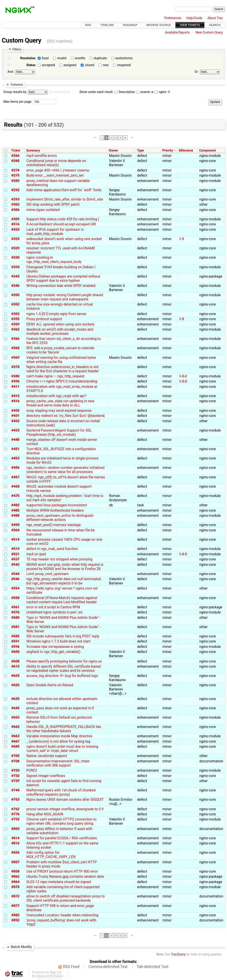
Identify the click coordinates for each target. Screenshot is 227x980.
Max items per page (17, 102)
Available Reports (177, 33)
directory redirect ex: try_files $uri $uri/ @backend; (66, 416)
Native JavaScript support (47, 756)
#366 (15, 339)
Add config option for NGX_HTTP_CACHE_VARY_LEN (51, 855)
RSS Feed (71, 967)
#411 (15, 387)
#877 (15, 906)
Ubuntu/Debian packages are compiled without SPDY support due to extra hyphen (63, 278)
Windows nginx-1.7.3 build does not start (58, 641)
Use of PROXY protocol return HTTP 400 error (62, 871)
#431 (15, 416)
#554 (15, 588)
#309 (15, 219)
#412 (15, 396)
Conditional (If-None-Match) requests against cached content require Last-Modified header (62, 600)
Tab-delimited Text (153, 967)
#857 (15, 862)
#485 (15, 510)
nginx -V (162, 92)
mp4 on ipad (36, 554)
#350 (15, 295)
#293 (15, 199)
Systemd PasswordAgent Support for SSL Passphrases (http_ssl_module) (59, 432)
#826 (15, 853)
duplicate (100, 58)
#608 (15, 661)
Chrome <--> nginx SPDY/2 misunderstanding (62, 381)
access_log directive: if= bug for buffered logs (62, 676)
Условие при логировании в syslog (55, 647)
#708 (15, 761)
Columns (17, 84)
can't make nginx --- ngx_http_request (55, 376)
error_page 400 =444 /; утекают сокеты (58, 170)
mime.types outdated (43, 210)
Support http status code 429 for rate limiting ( (63, 219)
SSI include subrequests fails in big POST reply (63, 636)
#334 (15, 267)
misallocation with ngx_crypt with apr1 (57, 396)
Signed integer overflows (46, 776)
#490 (15, 525)
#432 (15, 421)
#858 (15, 871)
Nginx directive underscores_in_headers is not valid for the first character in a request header (63, 369)
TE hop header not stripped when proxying (59, 559)
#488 (15, 516)
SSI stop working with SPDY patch (53, 204)
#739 (15, 781)
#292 (15, 190)
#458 (15, 486)
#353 (15, 314)
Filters (17, 49)
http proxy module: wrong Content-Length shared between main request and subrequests (65, 297)
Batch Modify (21, 947)
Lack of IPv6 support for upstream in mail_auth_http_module (55, 232)
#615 (15, 666)
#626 (15, 685)
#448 (15, 440)
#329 (15, 248)
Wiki (88, 25)
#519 (15, 549)
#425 (15, 411)
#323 (15, 230)
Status (31, 65)
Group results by (15, 92)
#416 (15, 401)
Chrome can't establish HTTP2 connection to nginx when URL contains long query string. (61, 821)
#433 (15, 430)
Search (215, 25)
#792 (15, 819)
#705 (15, 756)
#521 (15, 554)
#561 (15, 607)
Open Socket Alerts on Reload (50, 685)
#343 (15, 276)
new (106, 65)
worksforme (124, 58)
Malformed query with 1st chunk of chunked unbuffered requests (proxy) (61, 792)
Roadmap (130, 25)
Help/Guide (194, 18)
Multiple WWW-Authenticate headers (55, 510)
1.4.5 (183, 554)
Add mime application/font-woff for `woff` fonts (64, 190)
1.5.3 (183, 381)
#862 (15, 876)
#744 (15, 790)
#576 (15, 612)
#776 (15, 814)
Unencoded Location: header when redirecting (62, 915)
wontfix (80, 58)
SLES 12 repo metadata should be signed (59, 882)
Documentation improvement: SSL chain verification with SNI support (58, 763)
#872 (15, 896)
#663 (15, 736)
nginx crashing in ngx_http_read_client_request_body (54, 260)
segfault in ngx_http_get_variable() (53, 652)
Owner (113, 151)
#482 (15, 505)
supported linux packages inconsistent (57, 505)
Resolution (28, 58)
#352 (15, 304)
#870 (15, 887)
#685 (15, 746)
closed (90, 65)
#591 (15, 641)
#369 (15, 358)
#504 (15, 530)
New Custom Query (209, 33)
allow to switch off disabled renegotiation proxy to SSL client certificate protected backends (66, 898)
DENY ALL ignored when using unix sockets (61, 324)
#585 (15, 636)
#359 (15, 324)
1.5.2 (183, 376)
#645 (15, 708)
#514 (15, 539)
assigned (70, 65)
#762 (15, 809)
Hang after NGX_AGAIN (45, 814)
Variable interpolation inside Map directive (59, 736)
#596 (15, 647)
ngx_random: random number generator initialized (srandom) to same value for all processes (66, 470)
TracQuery (178, 954)
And (10, 72)
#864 (15, 882)
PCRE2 (32, 770)
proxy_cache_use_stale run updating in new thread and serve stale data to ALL (60, 403)
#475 (15, 496)
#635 (15, 699)
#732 (15, 776)
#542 (15, 565)
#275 (15, 175)
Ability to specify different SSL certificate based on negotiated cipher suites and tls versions (64, 668)
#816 (15, 843)
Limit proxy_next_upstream (48, 574)
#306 (15, 210)
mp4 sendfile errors (42, 156)
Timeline (107, 25)
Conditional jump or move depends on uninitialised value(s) (56, 163)
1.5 (182, 319)
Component (207, 151)
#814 (15, 838)
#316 (15, 224)
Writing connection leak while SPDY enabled (61, 286)
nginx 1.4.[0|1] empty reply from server (56, 314)
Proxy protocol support (44, 319)
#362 (15, 329)
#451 (15, 449)
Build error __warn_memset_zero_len (55, 175)
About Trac (215, 18)
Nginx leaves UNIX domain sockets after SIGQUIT (65, 800)
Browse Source (159, 25)
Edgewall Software (50, 976)
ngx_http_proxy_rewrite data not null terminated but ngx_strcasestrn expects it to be (64, 581)
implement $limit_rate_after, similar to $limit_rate (65, 199)
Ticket (16, 151)
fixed (45, 58)
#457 (15, 477)
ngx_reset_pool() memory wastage (54, 525)
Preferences (173, 18)
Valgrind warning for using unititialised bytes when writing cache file (61, 360)
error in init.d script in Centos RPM (53, 607)
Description (125, 92)
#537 (15, 559)
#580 (15, 618)
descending (62, 92)
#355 (15, 319)
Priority (168, 151)
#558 (15, 598)
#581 (15, 627)
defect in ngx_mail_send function (52, 549)
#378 (15, 367)
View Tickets (190, 25)
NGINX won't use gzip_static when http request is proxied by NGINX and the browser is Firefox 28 (65, 567)
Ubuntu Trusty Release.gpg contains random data (65, 876)
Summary (33, 151)
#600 (15, 652)
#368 (15, 348)
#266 (15, 156)
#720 (15, 770)
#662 (15, 727)
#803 (15, 829)
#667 (15, 741)
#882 (15, 915)
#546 (15, 579)
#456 (15, 468)
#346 (15, 286)
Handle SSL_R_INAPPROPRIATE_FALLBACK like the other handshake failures (64, 729)
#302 (15, 204)
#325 (15, 239)
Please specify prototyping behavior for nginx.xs (64, 661)
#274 (15, 170)
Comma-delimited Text (108, 967)
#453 (15, 458)
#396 (15, 381)
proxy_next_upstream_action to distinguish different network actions (60, 518)
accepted (48, 65)
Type (140, 151)
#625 (15, 676)
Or (196, 72)
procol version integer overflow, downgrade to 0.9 (65, 809)
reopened (124, 65)
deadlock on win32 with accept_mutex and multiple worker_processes (60, 331)
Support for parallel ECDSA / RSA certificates (62, 838)
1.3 (182, 239)
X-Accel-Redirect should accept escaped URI (61, 224)
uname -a (145, 92)
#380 (15, 376)
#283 (15, 181)
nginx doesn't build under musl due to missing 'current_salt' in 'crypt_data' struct (62, 749)
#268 (15, 161)
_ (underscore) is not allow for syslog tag (58, 741)
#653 (15, 717)
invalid (62, 58)
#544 (15, 574)
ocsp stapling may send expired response (59, 411)
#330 (15, 257)
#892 (15, 920)
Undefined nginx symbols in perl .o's (54, 612)
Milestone (186, 151)
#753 (15, 800)
